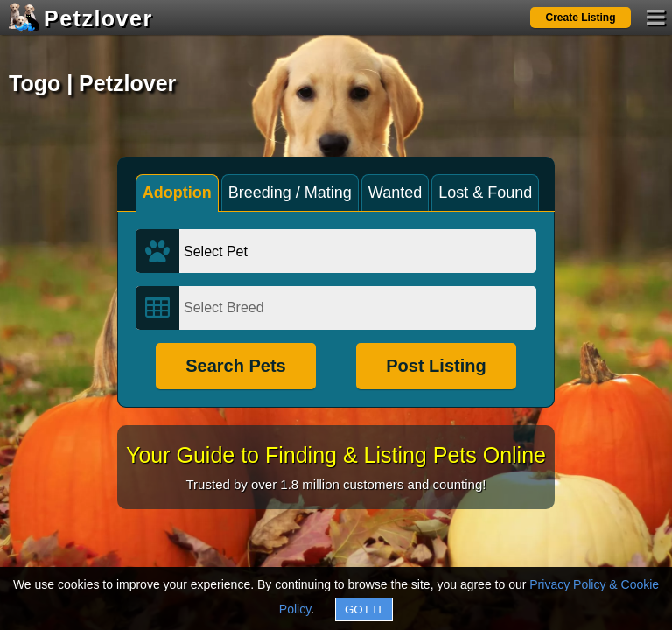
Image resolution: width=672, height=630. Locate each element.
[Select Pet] (358, 251)
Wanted (395, 192)
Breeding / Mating (290, 192)
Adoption (177, 192)
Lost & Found (485, 192)
